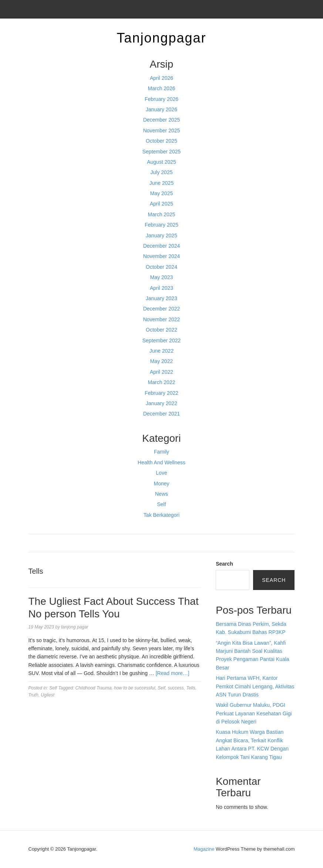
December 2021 (162, 414)
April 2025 (161, 204)
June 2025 (161, 183)
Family (161, 452)
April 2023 (161, 288)
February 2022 (161, 393)
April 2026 (161, 78)
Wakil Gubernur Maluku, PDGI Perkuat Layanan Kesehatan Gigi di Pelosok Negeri (254, 713)
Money (161, 484)
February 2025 (161, 225)
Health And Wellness (161, 462)
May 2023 (161, 277)
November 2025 (162, 130)
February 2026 (161, 99)
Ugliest (48, 695)
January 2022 (161, 403)
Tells (191, 688)
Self (161, 504)
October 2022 (161, 330)
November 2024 (162, 256)
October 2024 (161, 267)
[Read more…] (173, 673)
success (176, 688)
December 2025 (162, 120)
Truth (33, 695)
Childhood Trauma (94, 688)
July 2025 (162, 172)
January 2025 (161, 235)
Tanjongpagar (161, 38)
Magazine (204, 849)
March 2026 (162, 88)
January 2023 (161, 298)
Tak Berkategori (161, 515)
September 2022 (162, 340)
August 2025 (161, 162)
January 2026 (161, 109)
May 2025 (161, 193)
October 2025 (161, 141)
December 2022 (162, 309)
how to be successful (134, 688)
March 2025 (162, 214)
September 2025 (162, 152)
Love (161, 473)
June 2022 (161, 351)
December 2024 (162, 246)
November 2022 (162, 319)
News (161, 494)
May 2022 (161, 361)
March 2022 (162, 382)
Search (224, 564)
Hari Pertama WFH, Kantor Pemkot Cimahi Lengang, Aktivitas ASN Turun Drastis (255, 686)
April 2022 (161, 372)
